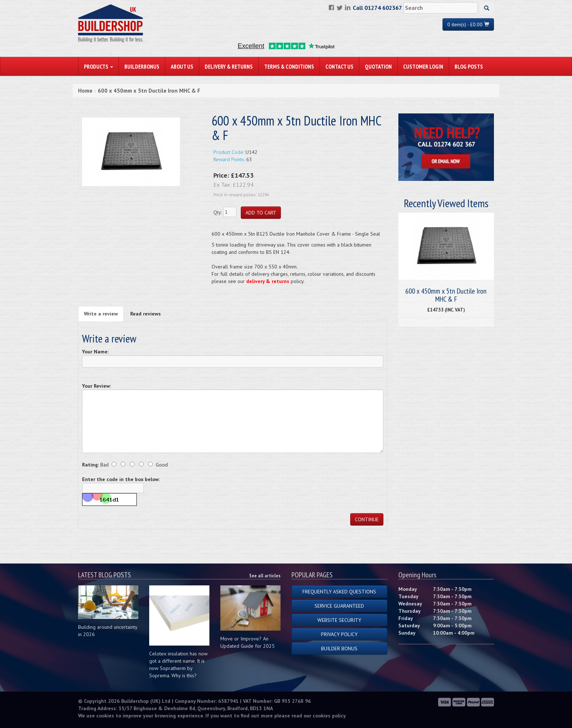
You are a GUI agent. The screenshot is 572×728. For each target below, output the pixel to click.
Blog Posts (469, 66)
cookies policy (329, 716)
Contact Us (339, 66)
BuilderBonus (142, 66)
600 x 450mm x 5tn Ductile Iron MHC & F (149, 91)
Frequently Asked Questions (339, 592)
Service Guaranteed (339, 606)
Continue (367, 519)
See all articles (265, 576)
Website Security (339, 620)
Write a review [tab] (101, 314)
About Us (182, 66)
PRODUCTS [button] (98, 66)
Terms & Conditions (289, 66)
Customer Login (423, 66)
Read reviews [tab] (146, 314)
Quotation (378, 66)
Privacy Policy (339, 634)
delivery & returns (268, 281)
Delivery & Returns (229, 66)
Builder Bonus (339, 648)
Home (85, 91)
